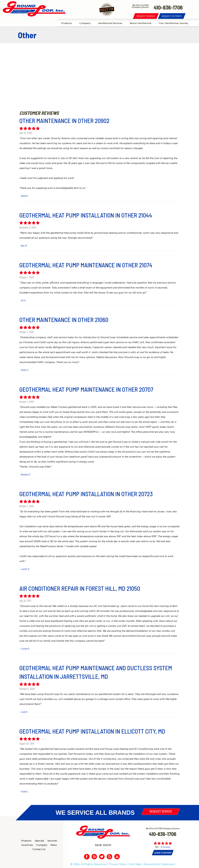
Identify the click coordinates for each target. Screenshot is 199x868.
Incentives (27, 845)
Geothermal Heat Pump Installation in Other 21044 (86, 215)
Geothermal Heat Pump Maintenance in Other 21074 (86, 265)
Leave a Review (163, 853)
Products (67, 23)
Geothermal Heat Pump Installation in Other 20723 (86, 494)
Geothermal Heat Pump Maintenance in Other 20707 (86, 389)
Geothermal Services (110, 23)
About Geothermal (140, 23)
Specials (39, 841)
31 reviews (165, 847)
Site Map (135, 864)
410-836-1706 (163, 834)
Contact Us (39, 849)
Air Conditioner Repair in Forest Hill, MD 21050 (80, 588)
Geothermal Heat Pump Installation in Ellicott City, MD (92, 731)
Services (52, 841)
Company (85, 23)
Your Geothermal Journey (174, 23)
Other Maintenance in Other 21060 (64, 320)
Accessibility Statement (159, 864)
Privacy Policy (118, 864)
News (54, 845)
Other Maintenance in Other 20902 (64, 121)
